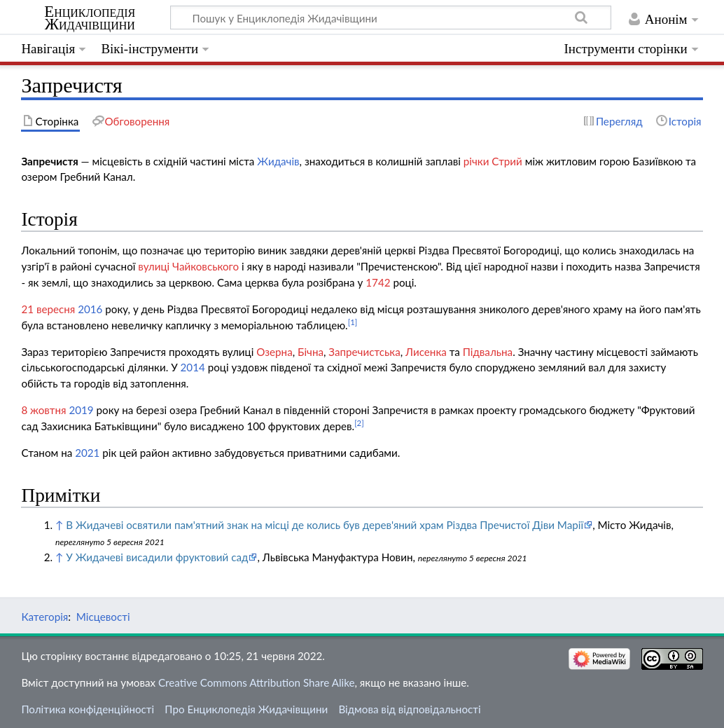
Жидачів (278, 161)
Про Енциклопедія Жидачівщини (246, 709)
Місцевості (103, 617)
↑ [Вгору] (59, 525)
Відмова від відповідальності (409, 709)
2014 (193, 367)
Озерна (274, 352)
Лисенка (426, 352)
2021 (87, 453)
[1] (353, 322)
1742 (378, 282)
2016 (90, 309)
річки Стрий (493, 161)
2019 (81, 410)
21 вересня (48, 309)
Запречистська (364, 352)
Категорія (44, 617)
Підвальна (488, 352)
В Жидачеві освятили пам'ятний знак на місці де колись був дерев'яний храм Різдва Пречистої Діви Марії (325, 525)
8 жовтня (43, 410)
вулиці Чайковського (188, 266)
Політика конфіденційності (88, 709)
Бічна (311, 352)
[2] (359, 423)
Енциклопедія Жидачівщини (90, 18)
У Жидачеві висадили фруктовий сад (157, 557)
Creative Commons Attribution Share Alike (257, 682)
